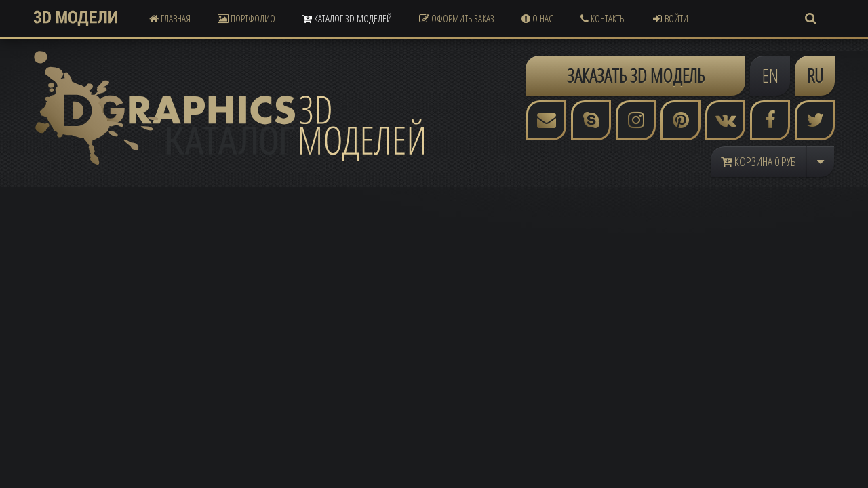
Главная (170, 18)
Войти (671, 18)
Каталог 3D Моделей (347, 18)
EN (770, 75)
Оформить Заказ (457, 18)
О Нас (537, 18)
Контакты (603, 18)
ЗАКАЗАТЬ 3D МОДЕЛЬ (636, 75)
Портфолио (246, 18)
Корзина (758, 161)
